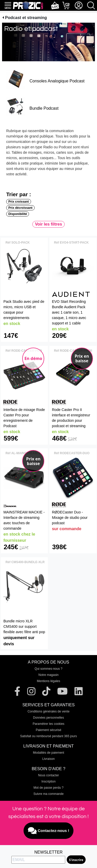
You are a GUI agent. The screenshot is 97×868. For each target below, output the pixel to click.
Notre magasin (48, 675)
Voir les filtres (48, 224)
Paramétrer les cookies (48, 724)
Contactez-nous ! (49, 831)
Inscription (48, 781)
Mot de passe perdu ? (48, 788)
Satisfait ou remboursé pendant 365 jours (48, 736)
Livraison (48, 759)
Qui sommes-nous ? (48, 669)
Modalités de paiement (48, 753)
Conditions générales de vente (48, 711)
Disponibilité (18, 214)
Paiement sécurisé (48, 730)
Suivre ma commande (48, 794)
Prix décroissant (20, 208)
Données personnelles (48, 718)
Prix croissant (18, 202)
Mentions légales (48, 681)
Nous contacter (48, 775)
